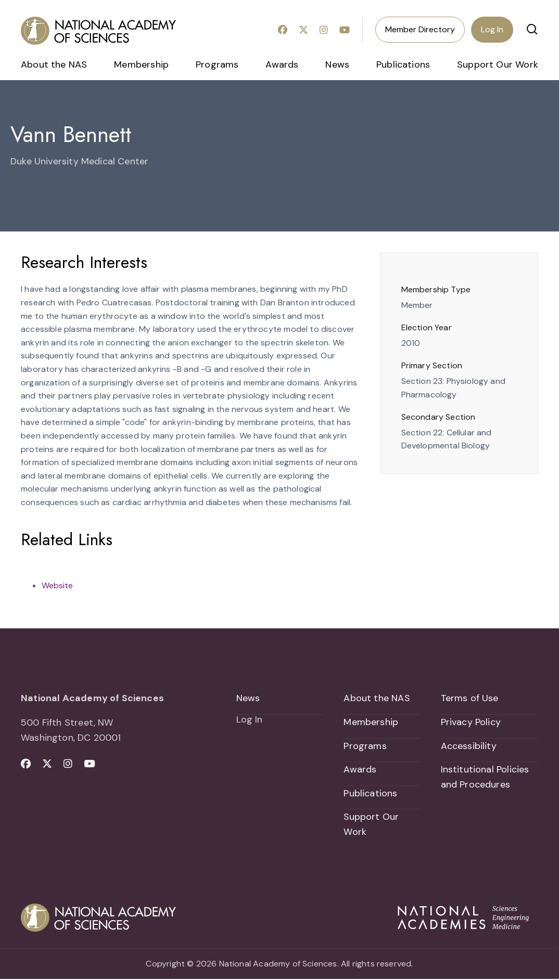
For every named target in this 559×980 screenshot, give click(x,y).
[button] (532, 29)
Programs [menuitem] (217, 65)
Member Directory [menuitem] (420, 29)
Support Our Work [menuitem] (498, 65)
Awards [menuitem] (282, 65)
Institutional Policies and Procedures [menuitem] (485, 777)
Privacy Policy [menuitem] (471, 722)
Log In (492, 29)
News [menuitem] (337, 65)
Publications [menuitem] (403, 65)
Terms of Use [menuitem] (470, 698)
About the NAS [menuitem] (54, 65)
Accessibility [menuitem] (469, 746)
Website (57, 585)
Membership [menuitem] (141, 65)
